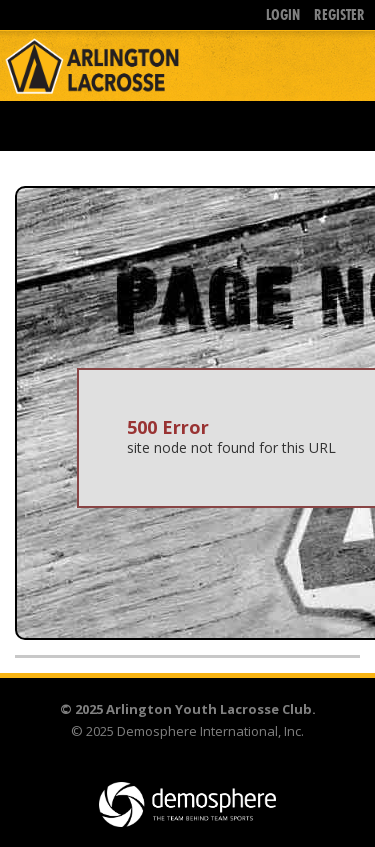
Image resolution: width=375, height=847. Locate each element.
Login (283, 14)
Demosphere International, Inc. (210, 731)
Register (339, 14)
